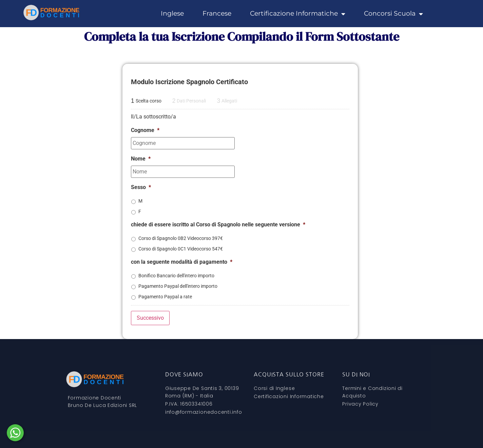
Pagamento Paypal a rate (165, 297)
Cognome (145, 130)
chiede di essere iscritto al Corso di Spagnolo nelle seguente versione (218, 225)
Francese (217, 13)
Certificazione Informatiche (298, 14)
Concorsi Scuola (393, 14)
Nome (141, 159)
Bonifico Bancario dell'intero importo (176, 276)
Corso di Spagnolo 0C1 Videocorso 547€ (181, 249)
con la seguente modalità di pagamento (182, 262)
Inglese (172, 13)
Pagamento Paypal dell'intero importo (178, 286)
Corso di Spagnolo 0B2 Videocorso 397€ (181, 238)
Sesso (141, 187)
